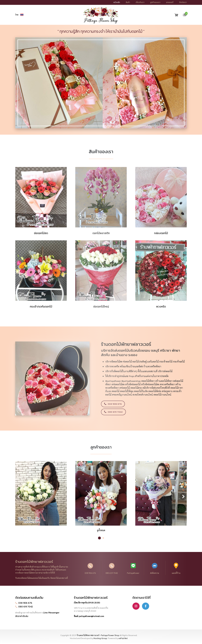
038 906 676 (90, 569)
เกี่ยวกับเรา (140, 2)
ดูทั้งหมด (101, 530)
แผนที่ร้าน (176, 568)
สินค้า (128, 2)
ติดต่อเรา (183, 2)
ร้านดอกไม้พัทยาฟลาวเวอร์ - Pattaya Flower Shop (98, 635)
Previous (19, 497)
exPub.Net (123, 638)
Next (183, 497)
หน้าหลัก (117, 2)
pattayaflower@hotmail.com (91, 616)
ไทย (17, 15)
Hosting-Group (100, 638)
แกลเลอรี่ (170, 2)
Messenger (54, 613)
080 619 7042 (112, 569)
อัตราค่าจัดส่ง (22, 616)
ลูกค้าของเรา (155, 2)
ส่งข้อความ (155, 568)
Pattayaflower (133, 568)
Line (45, 613)
